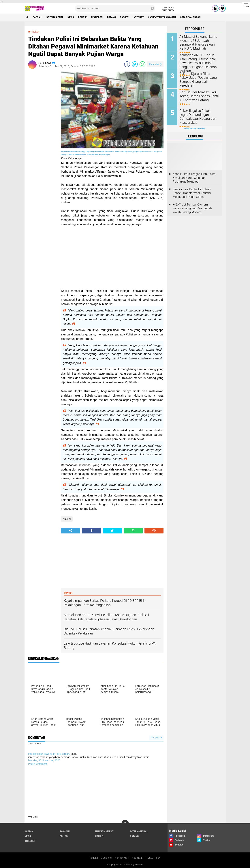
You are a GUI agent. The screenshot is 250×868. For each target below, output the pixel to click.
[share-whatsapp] (142, 64)
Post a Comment (38, 764)
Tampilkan (156, 738)
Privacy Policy (153, 858)
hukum (36, 32)
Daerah (37, 17)
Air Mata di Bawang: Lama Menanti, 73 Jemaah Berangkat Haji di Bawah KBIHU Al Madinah (197, 42)
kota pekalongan (191, 17)
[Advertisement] (43, 126)
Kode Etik (137, 858)
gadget (125, 17)
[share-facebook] (127, 64)
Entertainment (104, 831)
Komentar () (155, 64)
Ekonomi (65, 831)
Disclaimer (107, 858)
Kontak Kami (122, 858)
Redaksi (94, 858)
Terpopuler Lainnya (195, 128)
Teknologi (97, 17)
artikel (99, 836)
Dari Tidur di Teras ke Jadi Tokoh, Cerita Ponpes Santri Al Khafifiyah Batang (199, 96)
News (71, 17)
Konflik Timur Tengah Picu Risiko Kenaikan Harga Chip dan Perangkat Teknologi (194, 178)
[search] (115, 8)
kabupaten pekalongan (162, 17)
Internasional (55, 17)
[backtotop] (125, 824)
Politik (83, 17)
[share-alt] (71, 531)
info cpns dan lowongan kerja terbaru (49, 754)
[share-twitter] (135, 64)
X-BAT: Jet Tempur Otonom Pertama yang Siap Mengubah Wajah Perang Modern (192, 208)
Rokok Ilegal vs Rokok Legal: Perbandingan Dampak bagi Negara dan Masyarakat (198, 114)
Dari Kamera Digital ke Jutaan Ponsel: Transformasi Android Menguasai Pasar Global (192, 193)
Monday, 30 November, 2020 (44, 760)
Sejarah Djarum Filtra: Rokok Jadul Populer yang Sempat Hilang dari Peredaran (198, 77)
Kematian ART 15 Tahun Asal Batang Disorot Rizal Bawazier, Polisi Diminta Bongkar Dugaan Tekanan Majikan (200, 61)
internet (139, 17)
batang (112, 17)
